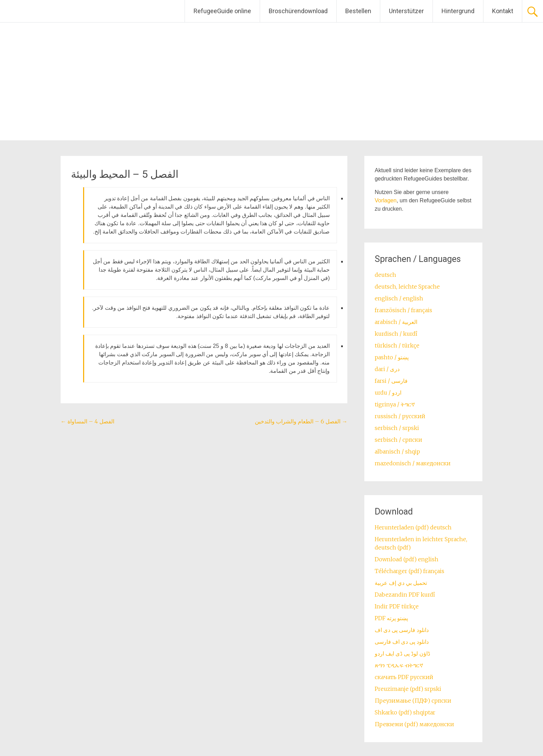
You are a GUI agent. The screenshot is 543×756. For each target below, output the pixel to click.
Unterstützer (406, 11)
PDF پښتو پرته (391, 618)
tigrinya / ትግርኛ (395, 404)
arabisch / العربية (396, 322)
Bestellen (358, 11)
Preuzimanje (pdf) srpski (408, 689)
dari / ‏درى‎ (387, 369)
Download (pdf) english (407, 559)
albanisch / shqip (397, 451)
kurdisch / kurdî (396, 334)
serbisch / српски (398, 440)
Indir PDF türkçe (397, 606)
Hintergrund (458, 11)
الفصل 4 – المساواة (87, 421)
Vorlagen (386, 200)
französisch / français (403, 310)
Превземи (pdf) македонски (414, 724)
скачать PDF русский (404, 677)
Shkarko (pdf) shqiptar (405, 712)
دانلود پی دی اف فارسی (402, 642)
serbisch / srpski (397, 428)
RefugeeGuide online (222, 11)
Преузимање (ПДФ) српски (413, 701)
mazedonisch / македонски (413, 463)
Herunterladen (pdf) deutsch (413, 527)
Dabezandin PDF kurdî (405, 595)
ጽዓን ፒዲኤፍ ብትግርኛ (399, 665)
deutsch (385, 275)
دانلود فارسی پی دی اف (402, 630)
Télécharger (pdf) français (410, 571)
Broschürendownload (298, 11)
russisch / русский (400, 416)
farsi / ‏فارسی (391, 381)
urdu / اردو (388, 393)
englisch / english (399, 298)
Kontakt (503, 11)
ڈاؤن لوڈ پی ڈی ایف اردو (402, 653)
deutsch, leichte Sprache (407, 287)
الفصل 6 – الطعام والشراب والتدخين (301, 421)
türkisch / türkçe (397, 345)
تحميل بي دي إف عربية (401, 583)
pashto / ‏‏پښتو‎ (392, 357)
